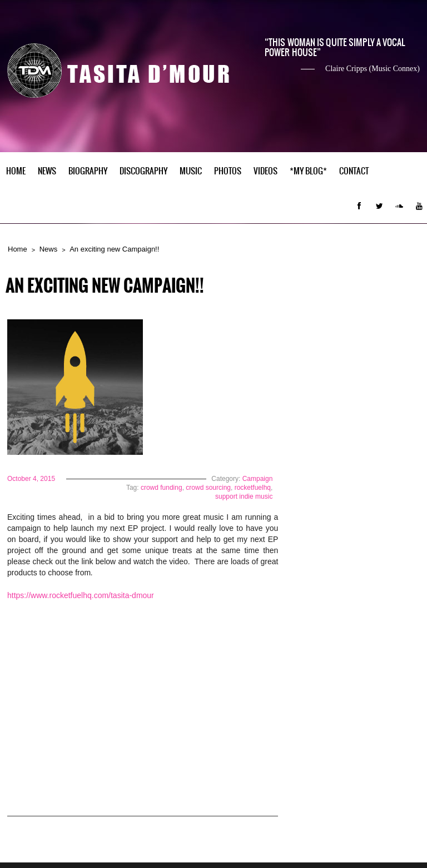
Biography (88, 171)
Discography (143, 171)
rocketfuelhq (253, 488)
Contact (354, 171)
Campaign (258, 479)
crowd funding (162, 488)
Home (16, 171)
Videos (265, 171)
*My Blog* (308, 171)
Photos (228, 171)
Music (191, 171)
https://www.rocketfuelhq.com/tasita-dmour (82, 595)
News (47, 171)
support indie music (244, 496)
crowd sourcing (208, 488)
